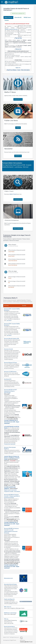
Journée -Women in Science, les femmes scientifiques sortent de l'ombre (12, 458)
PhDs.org (6, 619)
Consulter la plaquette (9, 420)
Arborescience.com (8, 578)
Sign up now (19, 49)
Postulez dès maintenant (10, 444)
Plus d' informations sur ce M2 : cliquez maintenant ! (12, 422)
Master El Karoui (8, 17)
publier (18, 128)
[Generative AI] (18, 17)
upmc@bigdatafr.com (12, 417)
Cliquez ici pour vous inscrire (10, 490)
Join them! (9, 321)
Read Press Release (12, 70)
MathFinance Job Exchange (10, 613)
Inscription (18, 156)
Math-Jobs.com (8, 607)
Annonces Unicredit (8, 349)
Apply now (18, 68)
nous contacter (18, 229)
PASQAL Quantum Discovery (11, 29)
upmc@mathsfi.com (12, 519)
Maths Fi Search (13, 194)
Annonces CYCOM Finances (10, 372)
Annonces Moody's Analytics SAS (12, 339)
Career (19, 70)
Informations (17, 491)
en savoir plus (18, 99)
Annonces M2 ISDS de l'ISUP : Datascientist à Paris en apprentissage (11, 391)
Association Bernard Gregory (10, 584)
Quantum (7, 20)
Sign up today (19, 38)
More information (25, 70)
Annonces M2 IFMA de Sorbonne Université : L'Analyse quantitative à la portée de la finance (12, 496)
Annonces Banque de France (10, 363)
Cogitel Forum (13, 640)
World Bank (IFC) (8, 379)
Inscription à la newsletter (18, 13)
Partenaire (5, 163)
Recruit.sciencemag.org (9, 627)
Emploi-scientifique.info (9, 599)
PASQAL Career (27, 17)
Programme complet (9, 491)
